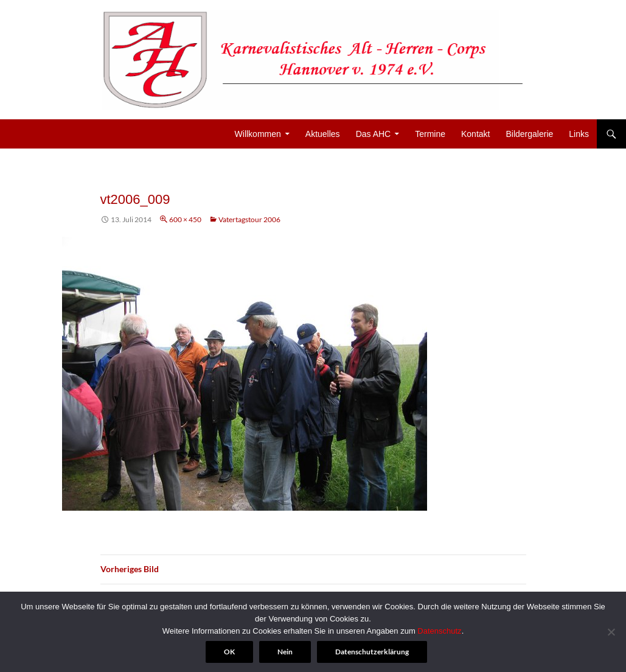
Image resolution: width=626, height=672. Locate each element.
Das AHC (374, 134)
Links (579, 134)
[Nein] (611, 632)
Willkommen (258, 134)
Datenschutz (439, 631)
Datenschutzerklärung (372, 652)
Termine (430, 134)
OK (229, 652)
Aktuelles (323, 134)
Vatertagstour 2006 (249, 219)
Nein (285, 652)
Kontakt (475, 134)
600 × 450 (185, 219)
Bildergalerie (529, 134)
